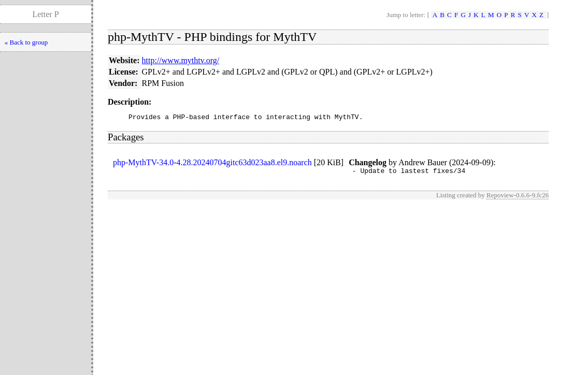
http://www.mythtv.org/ (181, 60)
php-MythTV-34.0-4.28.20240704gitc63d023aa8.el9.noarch (212, 164)
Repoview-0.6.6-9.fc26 (518, 198)
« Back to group (26, 42)
